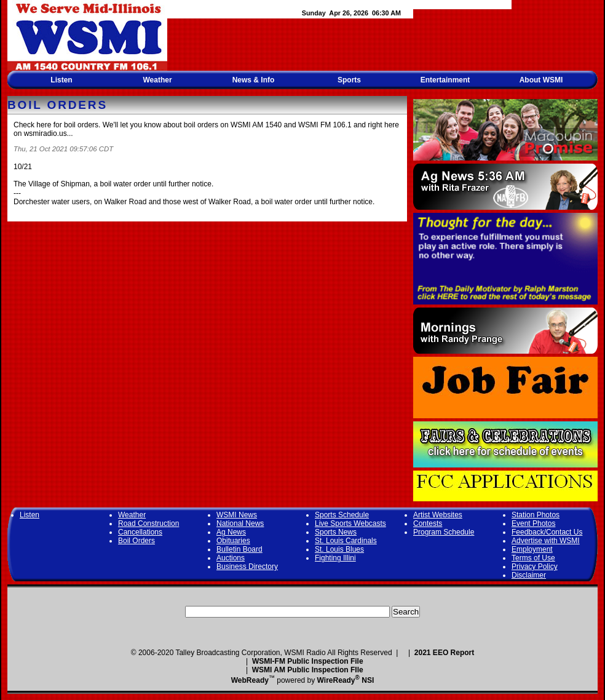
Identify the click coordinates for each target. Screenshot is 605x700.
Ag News (231, 532)
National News (240, 523)
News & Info (254, 80)
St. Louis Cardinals (346, 541)
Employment (532, 549)
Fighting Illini (335, 558)
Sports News (336, 532)
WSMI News (237, 515)
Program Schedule (444, 532)
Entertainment (445, 80)
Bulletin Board (239, 549)
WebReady (250, 680)
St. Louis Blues (339, 549)
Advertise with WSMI (546, 541)
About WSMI (541, 80)
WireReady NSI (346, 680)
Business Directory (247, 567)
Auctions (231, 558)
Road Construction (148, 523)
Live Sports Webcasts (350, 523)
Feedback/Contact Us (547, 532)
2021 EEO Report (444, 653)
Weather (157, 80)
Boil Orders (136, 541)
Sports (349, 80)
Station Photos (536, 515)
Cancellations (140, 532)
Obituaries (233, 541)
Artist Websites (438, 515)
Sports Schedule (342, 515)
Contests (428, 523)
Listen (61, 80)
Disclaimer (529, 575)
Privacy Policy (535, 567)
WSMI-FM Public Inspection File (308, 661)
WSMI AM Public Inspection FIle (308, 670)
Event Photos (533, 523)
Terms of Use (533, 558)
